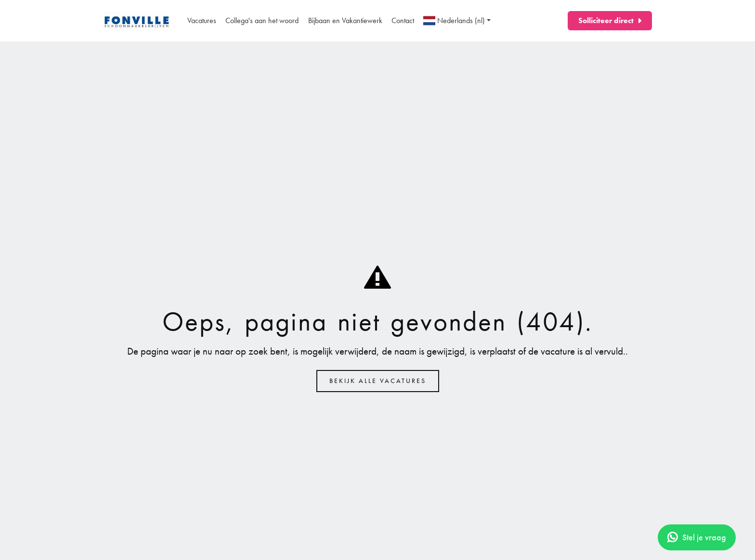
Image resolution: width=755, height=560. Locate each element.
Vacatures (202, 20)
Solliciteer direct (606, 20)
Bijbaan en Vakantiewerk (345, 20)
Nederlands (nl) (454, 20)
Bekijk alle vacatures (378, 381)
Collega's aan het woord (262, 20)
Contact (403, 20)
